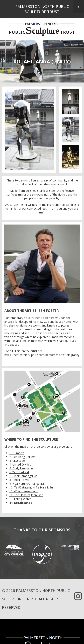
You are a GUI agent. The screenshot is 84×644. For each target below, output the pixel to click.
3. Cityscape (17, 461)
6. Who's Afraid (19, 472)
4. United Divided (20, 464)
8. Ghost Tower (19, 480)
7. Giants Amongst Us (23, 476)
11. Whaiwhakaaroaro (23, 491)
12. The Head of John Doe (26, 495)
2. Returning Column (22, 457)
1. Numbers (17, 453)
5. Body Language (21, 468)
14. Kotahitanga (21, 503)
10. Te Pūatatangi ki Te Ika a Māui (31, 487)
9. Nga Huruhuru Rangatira (27, 484)
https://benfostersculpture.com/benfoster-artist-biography (42, 355)
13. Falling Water (20, 499)
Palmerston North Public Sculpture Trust (50, 7)
